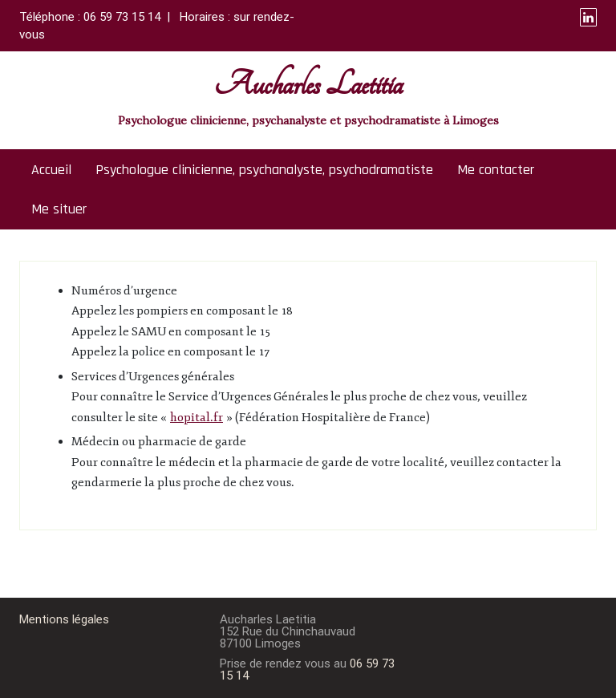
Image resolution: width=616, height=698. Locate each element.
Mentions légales (64, 619)
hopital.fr (197, 418)
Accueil (51, 170)
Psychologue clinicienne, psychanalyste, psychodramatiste (264, 170)
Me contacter (496, 170)
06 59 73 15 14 (122, 17)
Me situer (59, 209)
